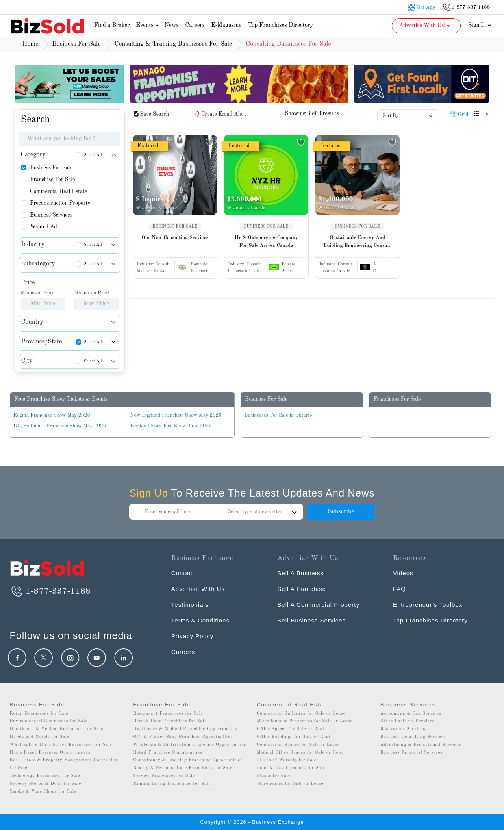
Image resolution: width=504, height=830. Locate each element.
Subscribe (341, 512)
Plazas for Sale (274, 776)
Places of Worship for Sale (287, 760)
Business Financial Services (412, 753)
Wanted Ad (44, 227)
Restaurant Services (403, 729)
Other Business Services (408, 721)
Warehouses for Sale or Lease (290, 784)
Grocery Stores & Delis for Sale (46, 784)
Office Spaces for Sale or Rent (291, 729)
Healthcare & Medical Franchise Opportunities (185, 729)
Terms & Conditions (200, 620)
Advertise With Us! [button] (425, 26)
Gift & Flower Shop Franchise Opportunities (183, 737)
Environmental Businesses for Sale (49, 721)
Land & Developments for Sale (291, 768)
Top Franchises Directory (280, 25)
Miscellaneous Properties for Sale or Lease (305, 721)
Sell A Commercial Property (318, 605)
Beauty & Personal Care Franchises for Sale (183, 768)
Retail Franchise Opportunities (168, 753)
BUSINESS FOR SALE (175, 226)
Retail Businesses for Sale (39, 714)
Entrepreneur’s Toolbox (428, 605)
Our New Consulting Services (175, 238)
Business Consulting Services (413, 737)
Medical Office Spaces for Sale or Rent (300, 753)
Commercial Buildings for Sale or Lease (301, 714)
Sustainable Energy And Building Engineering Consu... (357, 242)
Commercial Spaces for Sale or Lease (298, 745)
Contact (183, 573)
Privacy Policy (192, 636)
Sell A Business (300, 573)
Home (31, 44)
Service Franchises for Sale (164, 776)
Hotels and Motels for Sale (40, 737)
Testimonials (190, 605)
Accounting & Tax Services (411, 714)
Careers (195, 25)
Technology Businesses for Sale (45, 776)
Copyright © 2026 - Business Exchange (252, 822)
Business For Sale (51, 168)
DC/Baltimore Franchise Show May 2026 (60, 426)
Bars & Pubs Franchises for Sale (170, 721)
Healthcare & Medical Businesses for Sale (57, 729)
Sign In (480, 25)
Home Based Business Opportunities (50, 753)
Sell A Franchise (302, 589)
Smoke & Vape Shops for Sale (43, 792)
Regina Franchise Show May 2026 (52, 415)
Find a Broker (112, 25)
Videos (403, 573)
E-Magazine (226, 25)
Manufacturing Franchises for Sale (172, 784)
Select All (93, 155)
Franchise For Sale (53, 180)
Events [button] (148, 25)
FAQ (399, 589)
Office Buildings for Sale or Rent (294, 737)
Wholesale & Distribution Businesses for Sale (61, 745)
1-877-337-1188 (50, 591)
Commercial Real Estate (58, 191)
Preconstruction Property (60, 203)
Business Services (51, 215)
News (172, 25)
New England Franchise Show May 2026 (176, 415)
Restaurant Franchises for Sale (168, 714)
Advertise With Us (198, 589)
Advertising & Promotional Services (421, 745)
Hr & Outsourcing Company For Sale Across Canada (266, 242)
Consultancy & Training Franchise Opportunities (188, 760)
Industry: (155, 264)
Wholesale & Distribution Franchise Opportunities (190, 745)
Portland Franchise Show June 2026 (171, 426)
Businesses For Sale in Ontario (278, 415)
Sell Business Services (311, 620)
